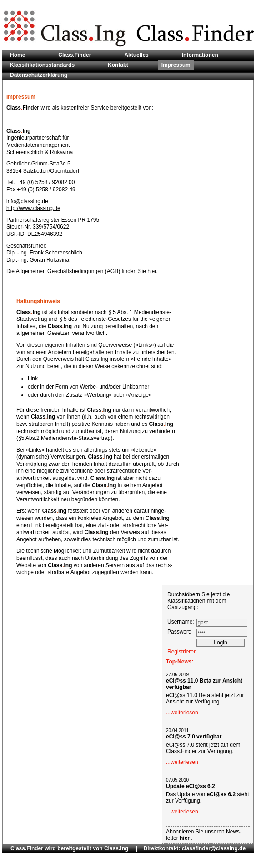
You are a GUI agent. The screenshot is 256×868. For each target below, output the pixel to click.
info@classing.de (27, 201)
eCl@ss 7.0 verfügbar (194, 737)
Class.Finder (75, 55)
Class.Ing (116, 848)
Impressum (176, 65)
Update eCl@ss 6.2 (191, 786)
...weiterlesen (182, 713)
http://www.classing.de (33, 208)
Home (18, 55)
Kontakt (118, 65)
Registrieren (182, 652)
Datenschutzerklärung (39, 75)
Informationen (200, 55)
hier (152, 271)
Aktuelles (136, 55)
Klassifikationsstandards (42, 65)
